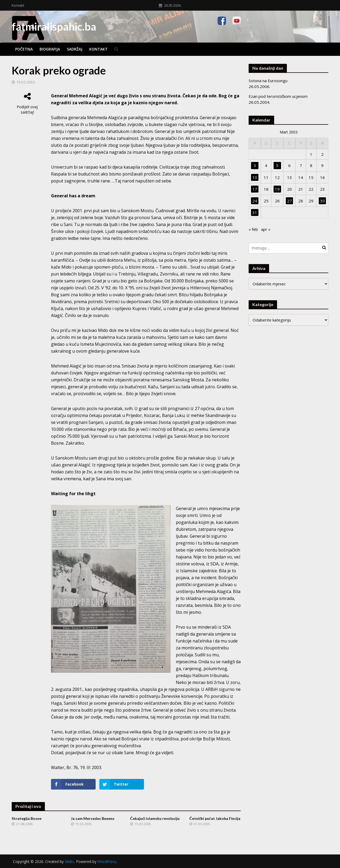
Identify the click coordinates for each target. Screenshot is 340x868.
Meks (69, 861)
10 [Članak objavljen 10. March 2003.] (255, 177)
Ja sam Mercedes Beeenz (93, 818)
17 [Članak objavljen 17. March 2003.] (255, 189)
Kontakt (18, 5)
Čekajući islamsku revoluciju (155, 818)
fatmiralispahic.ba (54, 27)
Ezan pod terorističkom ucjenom (278, 96)
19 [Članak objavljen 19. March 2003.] (277, 189)
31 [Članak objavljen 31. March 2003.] (255, 212)
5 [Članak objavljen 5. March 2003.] (277, 165)
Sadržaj (75, 49)
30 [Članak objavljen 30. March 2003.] (322, 201)
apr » (266, 229)
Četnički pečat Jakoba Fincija (215, 818)
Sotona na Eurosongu (268, 81)
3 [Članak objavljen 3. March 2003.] (255, 165)
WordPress (107, 861)
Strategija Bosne (27, 818)
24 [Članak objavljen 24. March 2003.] (255, 201)
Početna (24, 49)
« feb (253, 229)
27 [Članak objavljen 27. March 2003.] (290, 201)
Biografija (50, 49)
